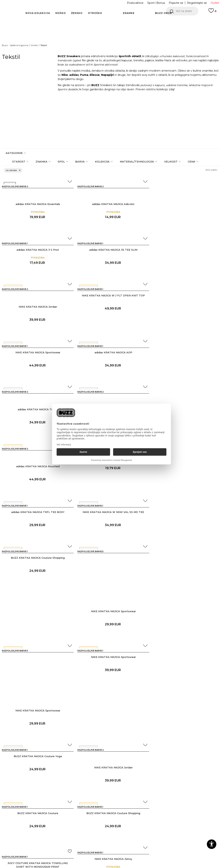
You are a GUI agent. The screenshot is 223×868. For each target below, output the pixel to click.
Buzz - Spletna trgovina (15, 45)
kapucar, (127, 60)
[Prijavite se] (212, 12)
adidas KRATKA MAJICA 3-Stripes (37, 375)
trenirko (139, 60)
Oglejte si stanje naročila (27, 811)
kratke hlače (163, 60)
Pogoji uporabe (98, 811)
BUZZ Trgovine (137, 823)
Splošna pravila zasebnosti (105, 816)
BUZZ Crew (134, 818)
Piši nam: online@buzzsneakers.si (26, 818)
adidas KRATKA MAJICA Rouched (111, 375)
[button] (182, 11)
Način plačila (57, 811)
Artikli (34, 45)
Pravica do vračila (99, 831)
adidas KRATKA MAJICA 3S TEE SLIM (37, 250)
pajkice (150, 60)
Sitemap (132, 834)
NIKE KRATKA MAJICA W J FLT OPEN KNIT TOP (186, 250)
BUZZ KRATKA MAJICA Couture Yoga (37, 566)
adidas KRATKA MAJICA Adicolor (111, 204)
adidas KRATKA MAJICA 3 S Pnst (186, 193)
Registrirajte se (197, 3)
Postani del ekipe (138, 828)
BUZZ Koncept (136, 807)
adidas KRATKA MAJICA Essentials (37, 204)
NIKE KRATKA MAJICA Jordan (111, 261)
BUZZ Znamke (136, 812)
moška (86, 71)
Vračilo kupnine (59, 822)
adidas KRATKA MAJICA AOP (111, 307)
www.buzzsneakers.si (34, 866)
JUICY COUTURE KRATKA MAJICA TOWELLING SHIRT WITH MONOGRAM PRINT (111, 628)
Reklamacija (57, 827)
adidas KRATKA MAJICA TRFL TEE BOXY (37, 421)
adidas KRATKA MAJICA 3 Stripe (186, 364)
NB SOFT (67, 866)
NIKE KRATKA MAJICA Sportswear (37, 307)
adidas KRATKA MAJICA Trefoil (186, 318)
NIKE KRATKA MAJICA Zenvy (186, 622)
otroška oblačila (115, 71)
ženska (96, 71)
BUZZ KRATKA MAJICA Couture (186, 566)
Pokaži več (111, 672)
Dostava (55, 816)
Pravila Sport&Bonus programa (101, 824)
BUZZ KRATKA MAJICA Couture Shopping (186, 421)
